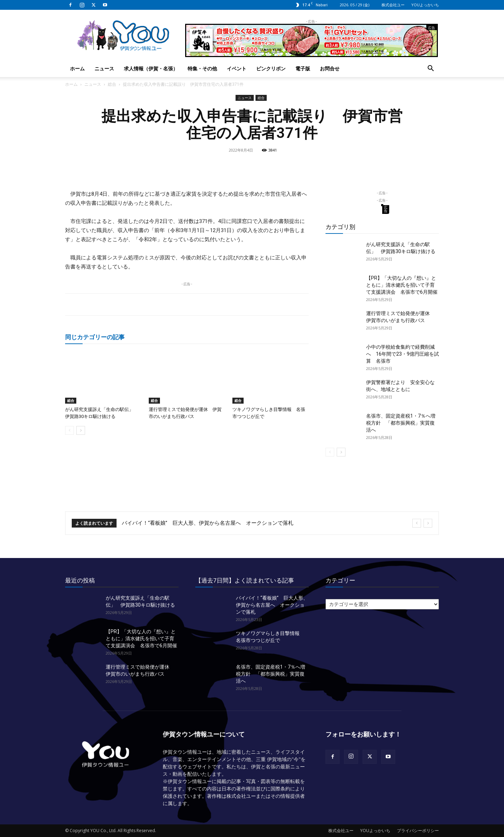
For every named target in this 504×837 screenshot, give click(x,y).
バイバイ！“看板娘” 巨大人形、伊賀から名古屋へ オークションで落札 (208, 523)
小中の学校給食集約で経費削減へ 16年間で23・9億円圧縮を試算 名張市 (402, 354)
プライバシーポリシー (418, 831)
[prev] (417, 523)
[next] (428, 523)
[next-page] (81, 430)
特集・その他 (202, 68)
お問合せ (330, 68)
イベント (237, 68)
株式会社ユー (393, 5)
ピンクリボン (271, 68)
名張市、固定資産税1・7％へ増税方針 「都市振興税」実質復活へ (401, 423)
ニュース (104, 68)
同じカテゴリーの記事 (95, 337)
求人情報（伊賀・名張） (151, 68)
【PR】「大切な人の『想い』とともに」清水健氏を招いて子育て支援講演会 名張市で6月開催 (402, 285)
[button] (430, 69)
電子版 (303, 68)
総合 (112, 84)
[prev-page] (69, 430)
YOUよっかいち (425, 5)
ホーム (77, 68)
